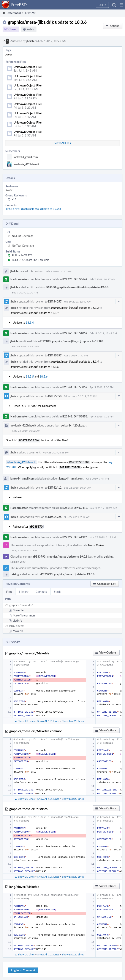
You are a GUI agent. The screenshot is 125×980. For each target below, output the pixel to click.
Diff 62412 (55, 486)
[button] (121, 5)
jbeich (30, 41)
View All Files (63, 143)
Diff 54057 (55, 301)
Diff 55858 (55, 396)
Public (31, 29)
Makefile (18, 609)
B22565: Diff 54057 (75, 333)
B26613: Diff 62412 (75, 506)
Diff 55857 (55, 355)
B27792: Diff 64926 (75, 536)
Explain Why (18, 560)
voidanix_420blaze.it (26, 164)
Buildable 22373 (22, 255)
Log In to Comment (23, 969)
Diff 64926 (55, 516)
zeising (108, 555)
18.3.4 (30, 323)
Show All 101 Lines (48, 720)
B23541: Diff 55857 (75, 387)
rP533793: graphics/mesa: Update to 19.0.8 (34, 209)
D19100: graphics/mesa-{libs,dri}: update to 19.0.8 (77, 287)
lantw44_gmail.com (26, 157)
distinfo (17, 619)
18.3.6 (44, 376)
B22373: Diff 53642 (75, 279)
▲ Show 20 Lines (25, 720)
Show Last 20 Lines (73, 720)
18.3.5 (30, 376)
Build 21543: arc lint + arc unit (30, 260)
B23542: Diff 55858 (75, 416)
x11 (14, 199)
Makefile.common (24, 614)
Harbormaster (19, 279)
